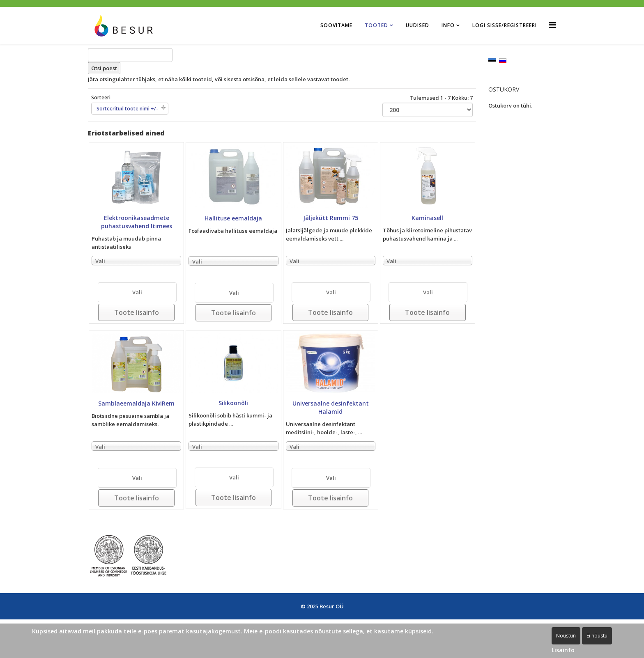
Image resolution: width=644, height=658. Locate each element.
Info (448, 25)
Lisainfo (563, 650)
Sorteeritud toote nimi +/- (127, 109)
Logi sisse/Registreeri (505, 25)
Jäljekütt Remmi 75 (331, 218)
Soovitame (336, 25)
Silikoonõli (233, 403)
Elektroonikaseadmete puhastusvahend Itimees (137, 222)
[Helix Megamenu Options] (553, 25)
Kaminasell (427, 218)
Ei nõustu (597, 636)
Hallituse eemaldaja (233, 218)
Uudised (417, 25)
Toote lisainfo (137, 312)
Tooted (376, 25)
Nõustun (566, 636)
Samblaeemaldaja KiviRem (136, 403)
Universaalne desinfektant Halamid (331, 407)
